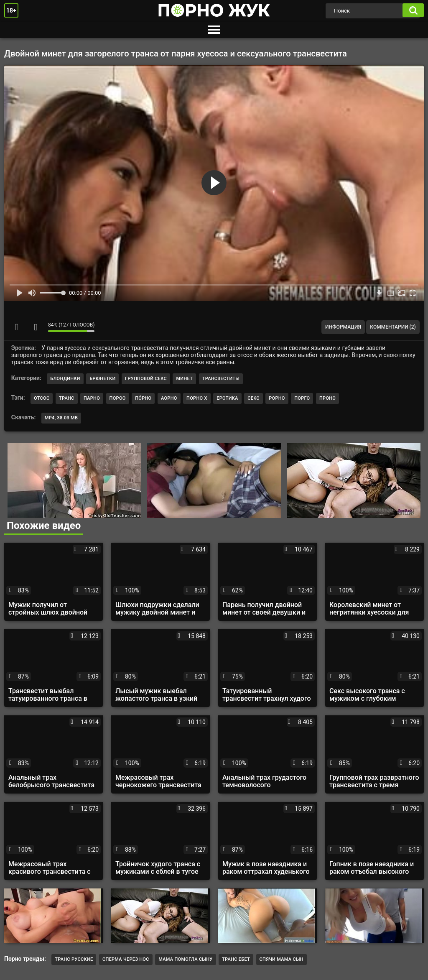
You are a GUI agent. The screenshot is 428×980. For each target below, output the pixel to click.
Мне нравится (17, 327)
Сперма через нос (126, 959)
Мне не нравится (36, 327)
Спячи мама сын (282, 959)
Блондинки (65, 379)
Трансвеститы (221, 379)
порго (302, 398)
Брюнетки (102, 379)
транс (67, 398)
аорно (169, 398)
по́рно (143, 398)
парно (92, 398)
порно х (197, 398)
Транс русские (74, 959)
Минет (184, 379)
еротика (227, 398)
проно (327, 398)
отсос (42, 398)
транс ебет (236, 959)
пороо (118, 398)
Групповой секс (146, 379)
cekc (253, 398)
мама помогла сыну (185, 959)
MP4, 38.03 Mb (61, 418)
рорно (277, 398)
